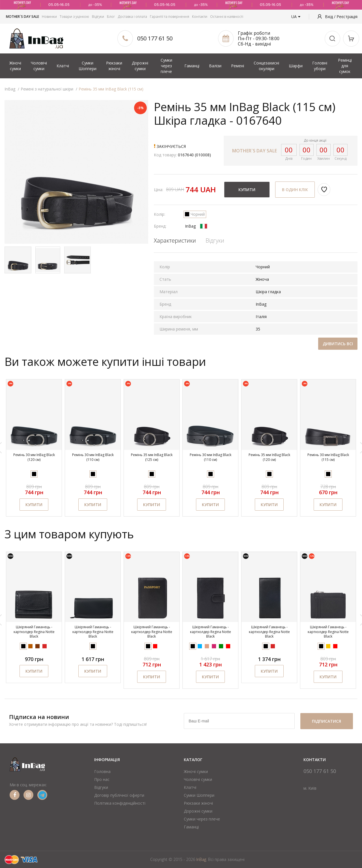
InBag (190, 226)
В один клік (295, 190)
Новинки (49, 17)
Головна (102, 771)
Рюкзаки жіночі (114, 66)
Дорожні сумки (140, 66)
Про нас (102, 779)
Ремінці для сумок (345, 66)
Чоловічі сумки (39, 66)
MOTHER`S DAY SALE (22, 17)
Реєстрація (347, 17)
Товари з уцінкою (74, 17)
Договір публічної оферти (119, 795)
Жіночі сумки (15, 66)
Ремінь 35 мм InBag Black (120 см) (269, 457)
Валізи (215, 66)
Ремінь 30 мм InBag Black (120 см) (34, 457)
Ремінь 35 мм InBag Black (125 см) (152, 457)
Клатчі (63, 66)
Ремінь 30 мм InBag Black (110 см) (93, 457)
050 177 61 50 (155, 38)
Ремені (238, 66)
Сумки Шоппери (88, 66)
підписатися (327, 721)
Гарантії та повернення (170, 17)
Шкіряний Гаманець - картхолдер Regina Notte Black (34, 632)
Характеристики (175, 240)
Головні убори (320, 66)
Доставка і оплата (132, 17)
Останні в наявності (227, 17)
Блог (111, 17)
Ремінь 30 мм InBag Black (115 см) (328, 457)
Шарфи (296, 66)
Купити (247, 190)
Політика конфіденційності (120, 803)
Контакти (200, 17)
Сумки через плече (166, 66)
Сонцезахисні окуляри (266, 66)
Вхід (329, 17)
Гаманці (192, 66)
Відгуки (98, 17)
